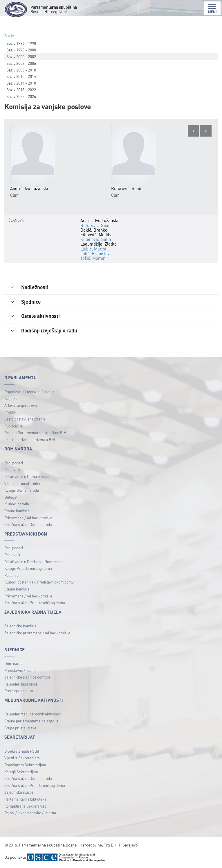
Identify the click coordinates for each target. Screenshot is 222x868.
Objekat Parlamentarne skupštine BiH (35, 433)
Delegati (11, 497)
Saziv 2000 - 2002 (21, 56)
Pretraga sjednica (19, 691)
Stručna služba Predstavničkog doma (35, 603)
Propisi (10, 412)
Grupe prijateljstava (20, 728)
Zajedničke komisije (20, 626)
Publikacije (13, 426)
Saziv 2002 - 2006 (21, 63)
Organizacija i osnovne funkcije (29, 392)
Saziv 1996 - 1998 (21, 43)
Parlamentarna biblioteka (25, 799)
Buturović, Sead (95, 225)
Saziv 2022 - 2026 (21, 96)
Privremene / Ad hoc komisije (28, 518)
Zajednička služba (19, 792)
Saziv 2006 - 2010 (21, 70)
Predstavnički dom (19, 671)
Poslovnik (12, 470)
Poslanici (12, 576)
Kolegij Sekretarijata (21, 772)
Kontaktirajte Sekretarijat (25, 806)
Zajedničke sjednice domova (27, 677)
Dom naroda (15, 664)
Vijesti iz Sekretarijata (22, 758)
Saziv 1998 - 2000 (21, 50)
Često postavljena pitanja (25, 419)
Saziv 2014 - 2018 (21, 83)
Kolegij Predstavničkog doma (28, 569)
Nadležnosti (29, 287)
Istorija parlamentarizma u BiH (30, 440)
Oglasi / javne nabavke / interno (30, 813)
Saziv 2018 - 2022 (21, 90)
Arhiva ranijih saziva (21, 406)
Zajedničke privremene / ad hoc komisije (37, 633)
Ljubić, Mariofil (94, 249)
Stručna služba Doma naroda (28, 525)
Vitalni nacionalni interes (24, 484)
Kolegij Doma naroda (22, 490)
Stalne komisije (17, 511)
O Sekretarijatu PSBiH (22, 751)
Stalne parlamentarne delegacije (31, 721)
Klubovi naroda (17, 504)
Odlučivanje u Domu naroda (27, 477)
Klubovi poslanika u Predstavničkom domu (39, 582)
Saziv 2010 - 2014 (21, 76)
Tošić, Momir (93, 258)
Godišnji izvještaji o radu (44, 331)
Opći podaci (14, 463)
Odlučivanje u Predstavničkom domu (34, 562)
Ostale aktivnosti (35, 316)
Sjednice (25, 302)
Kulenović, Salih (96, 239)
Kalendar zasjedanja (21, 684)
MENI (212, 9)
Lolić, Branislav (95, 253)
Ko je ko (11, 399)
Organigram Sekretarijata (25, 765)
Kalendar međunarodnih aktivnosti (33, 714)
